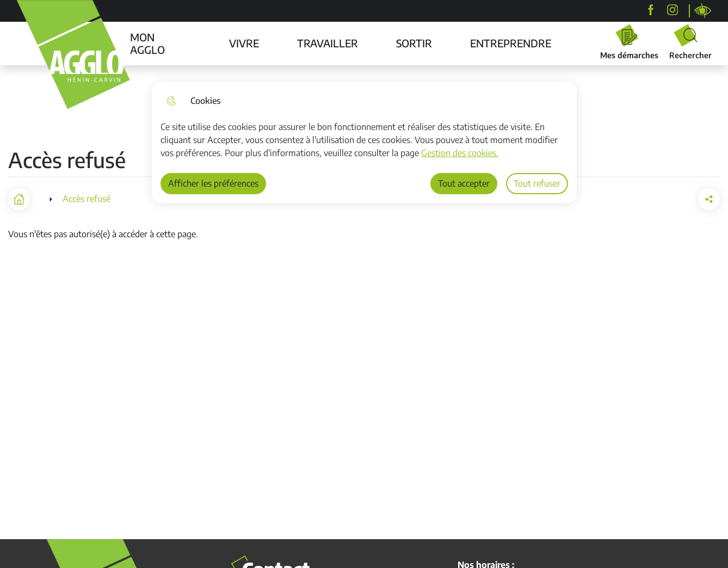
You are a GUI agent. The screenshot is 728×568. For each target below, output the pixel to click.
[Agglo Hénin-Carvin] (651, 10)
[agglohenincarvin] (673, 10)
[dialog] (364, 142)
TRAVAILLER (328, 43)
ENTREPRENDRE (511, 43)
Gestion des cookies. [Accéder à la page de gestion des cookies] (460, 153)
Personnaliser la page (703, 11)
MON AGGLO (147, 43)
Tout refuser (537, 183)
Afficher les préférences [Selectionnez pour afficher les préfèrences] (213, 183)
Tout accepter (464, 183)
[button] (709, 199)
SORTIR (414, 43)
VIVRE (244, 43)
